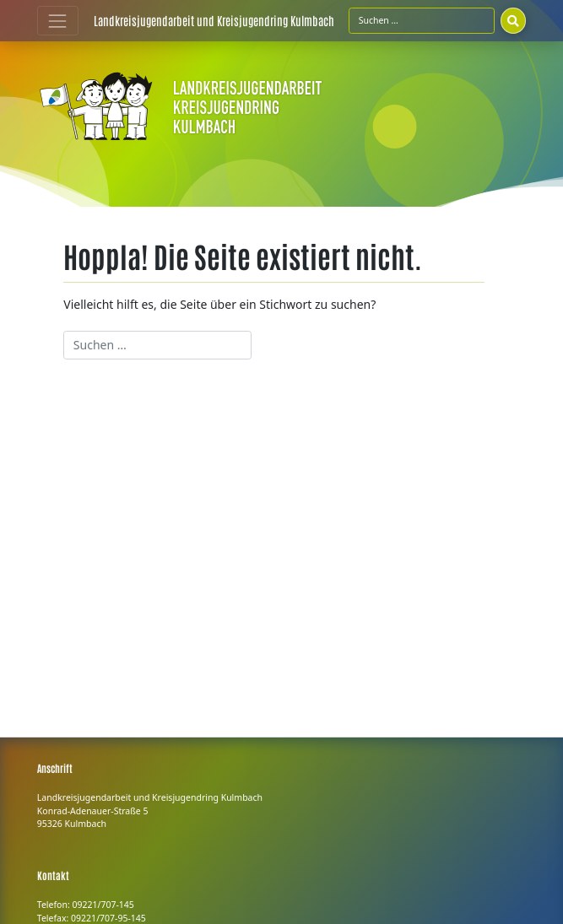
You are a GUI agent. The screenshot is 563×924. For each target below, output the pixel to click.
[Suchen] (513, 20)
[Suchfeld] (422, 20)
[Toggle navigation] (58, 21)
